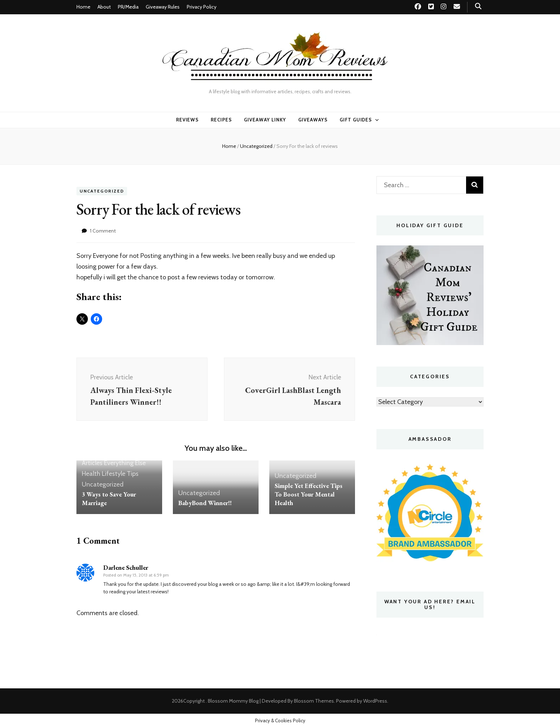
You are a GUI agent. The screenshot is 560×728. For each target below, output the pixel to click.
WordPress (375, 701)
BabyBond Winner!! (205, 504)
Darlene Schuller (126, 569)
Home (83, 7)
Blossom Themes (314, 701)
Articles (92, 464)
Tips (133, 475)
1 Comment (103, 231)
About (104, 7)
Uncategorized (102, 191)
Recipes (221, 120)
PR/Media (128, 7)
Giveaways (313, 120)
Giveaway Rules (163, 7)
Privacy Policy (202, 7)
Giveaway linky (265, 120)
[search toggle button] (478, 6)
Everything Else (125, 464)
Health (91, 475)
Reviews (187, 120)
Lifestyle (114, 475)
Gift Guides (356, 120)
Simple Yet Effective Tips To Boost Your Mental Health (309, 495)
